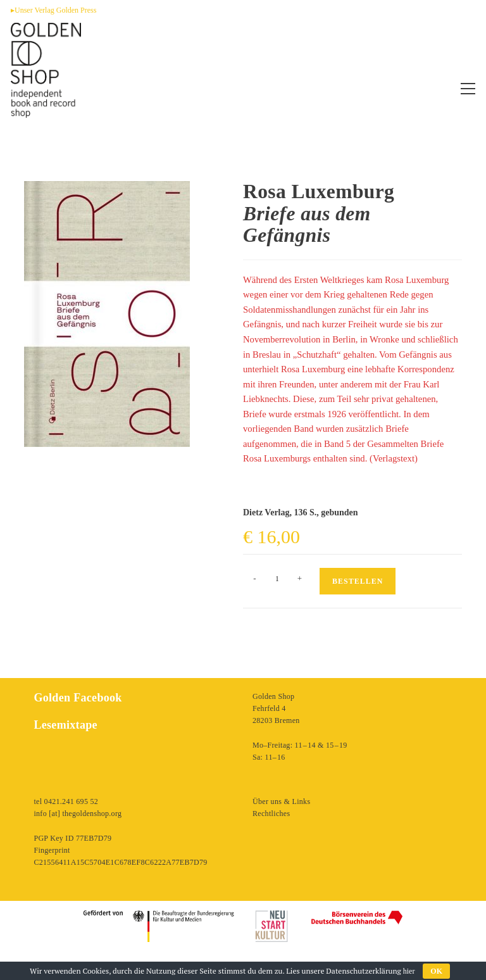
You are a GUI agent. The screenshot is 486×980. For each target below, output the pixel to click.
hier (409, 971)
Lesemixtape (65, 725)
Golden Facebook (78, 698)
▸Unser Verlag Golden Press (53, 10)
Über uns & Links (281, 801)
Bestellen (358, 581)
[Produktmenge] (277, 579)
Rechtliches (271, 814)
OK (436, 971)
